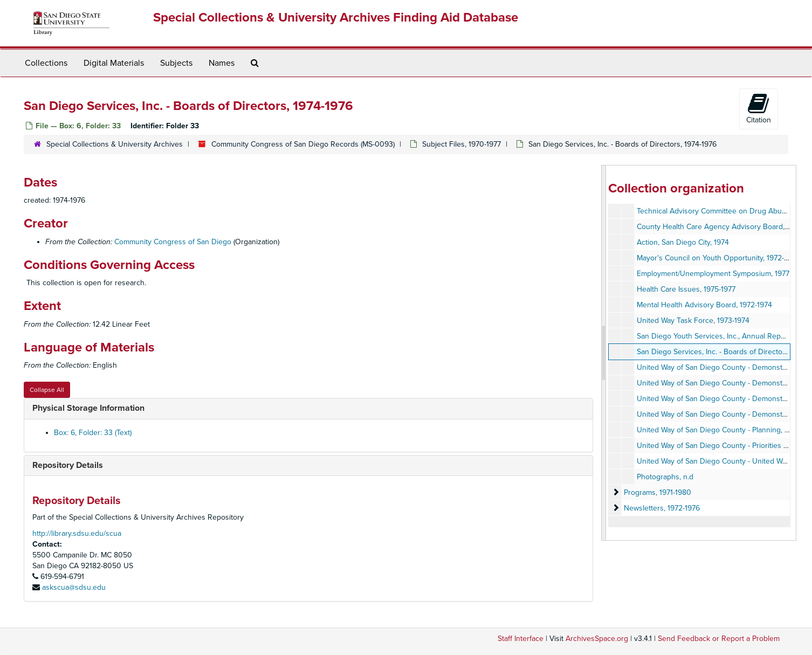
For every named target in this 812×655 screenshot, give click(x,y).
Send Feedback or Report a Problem (719, 639)
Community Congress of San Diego (173, 242)
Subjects (176, 63)
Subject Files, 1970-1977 (462, 144)
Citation (759, 108)
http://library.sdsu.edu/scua (77, 533)
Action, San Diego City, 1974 (683, 242)
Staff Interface (521, 639)
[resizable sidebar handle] (604, 353)
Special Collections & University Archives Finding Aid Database (336, 18)
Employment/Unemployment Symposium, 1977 (713, 274)
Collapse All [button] (47, 390)
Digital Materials (114, 63)
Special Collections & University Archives (115, 144)
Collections (46, 63)
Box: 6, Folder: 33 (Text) (93, 433)
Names (222, 63)
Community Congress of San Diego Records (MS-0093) (303, 144)
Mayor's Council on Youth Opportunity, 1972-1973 (718, 258)
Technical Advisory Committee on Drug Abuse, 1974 (723, 211)
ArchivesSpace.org (597, 639)
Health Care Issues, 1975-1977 (686, 289)
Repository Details (68, 465)
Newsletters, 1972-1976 (662, 508)
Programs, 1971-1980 (658, 492)
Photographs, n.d (665, 477)
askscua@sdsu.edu (74, 587)
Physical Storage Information (88, 408)
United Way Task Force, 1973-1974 (693, 320)
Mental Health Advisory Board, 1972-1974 (704, 305)
